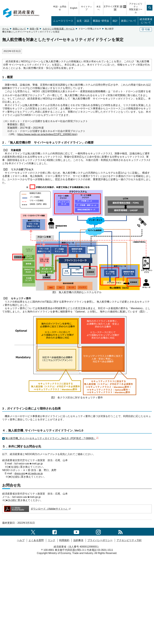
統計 (115, 21)
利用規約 (64, 540)
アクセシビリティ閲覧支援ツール (136, 8)
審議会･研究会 (101, 21)
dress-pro (20, 473)
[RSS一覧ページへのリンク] (120, 532)
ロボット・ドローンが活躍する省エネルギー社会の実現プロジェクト (44, 131)
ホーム (6, 29)
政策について (129, 21)
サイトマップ (86, 8)
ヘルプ (21, 540)
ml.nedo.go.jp (35, 473)
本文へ (99, 8)
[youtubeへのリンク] (76, 532)
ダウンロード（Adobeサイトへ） (37, 509)
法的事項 (78, 540)
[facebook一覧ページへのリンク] (55, 532)
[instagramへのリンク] (98, 532)
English (74, 8)
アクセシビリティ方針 (129, 540)
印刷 (146, 29)
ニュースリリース (63, 21)
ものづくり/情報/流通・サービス (59, 29)
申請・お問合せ (60, 8)
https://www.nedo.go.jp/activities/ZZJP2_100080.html (47, 134)
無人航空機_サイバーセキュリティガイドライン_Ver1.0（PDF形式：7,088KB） (52, 438)
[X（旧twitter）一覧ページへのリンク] (33, 532)
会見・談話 (83, 21)
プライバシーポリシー (100, 540)
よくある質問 (36, 540)
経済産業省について (146, 21)
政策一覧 (34, 29)
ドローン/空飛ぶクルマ (90, 29)
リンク (51, 540)
